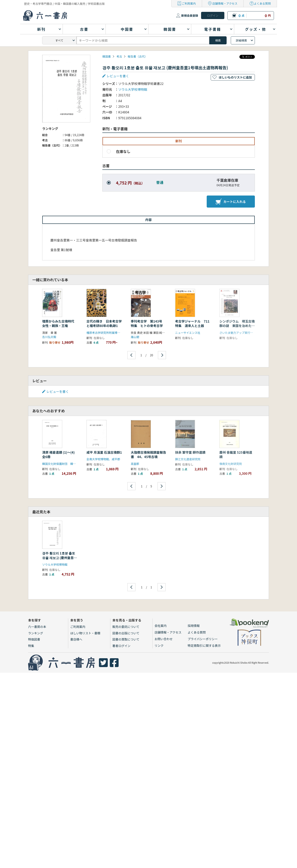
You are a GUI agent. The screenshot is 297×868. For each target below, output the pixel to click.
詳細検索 (241, 40)
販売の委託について (126, 627)
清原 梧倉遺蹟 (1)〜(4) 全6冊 (60, 454)
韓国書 (107, 56)
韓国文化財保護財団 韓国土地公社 (65, 464)
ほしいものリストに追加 (235, 77)
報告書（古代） (137, 56)
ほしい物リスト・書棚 (85, 633)
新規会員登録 (190, 15)
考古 (119, 56)
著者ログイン (121, 646)
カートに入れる (231, 202)
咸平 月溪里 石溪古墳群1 (104, 452)
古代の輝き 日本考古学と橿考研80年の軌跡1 (104, 323)
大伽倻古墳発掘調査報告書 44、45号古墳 (148, 454)
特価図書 (34, 639)
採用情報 (194, 626)
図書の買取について (126, 639)
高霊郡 (135, 464)
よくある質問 (262, 3)
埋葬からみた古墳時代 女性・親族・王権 (60, 323)
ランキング (36, 633)
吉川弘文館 (49, 337)
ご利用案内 (189, 3)
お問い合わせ (164, 639)
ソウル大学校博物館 (133, 89)
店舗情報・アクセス (225, 3)
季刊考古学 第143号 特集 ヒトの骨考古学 (148, 323)
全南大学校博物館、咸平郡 (103, 459)
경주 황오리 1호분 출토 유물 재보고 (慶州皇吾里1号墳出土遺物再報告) (60, 558)
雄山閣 (135, 337)
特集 (31, 646)
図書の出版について (126, 633)
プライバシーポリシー (203, 639)
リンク (159, 645)
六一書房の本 (37, 627)
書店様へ (76, 639)
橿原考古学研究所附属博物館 (105, 333)
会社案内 (161, 626)
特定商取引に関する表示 (204, 645)
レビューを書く (118, 76)
